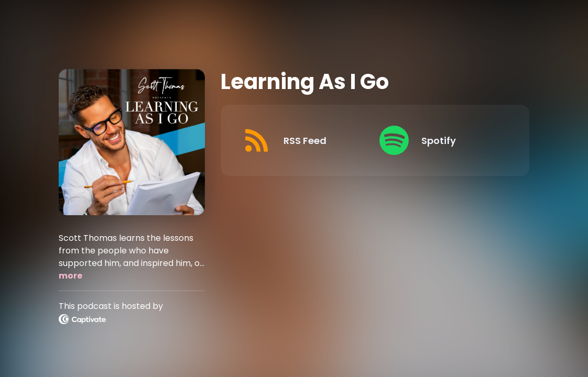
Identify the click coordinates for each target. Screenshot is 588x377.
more (70, 276)
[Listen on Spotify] (440, 140)
